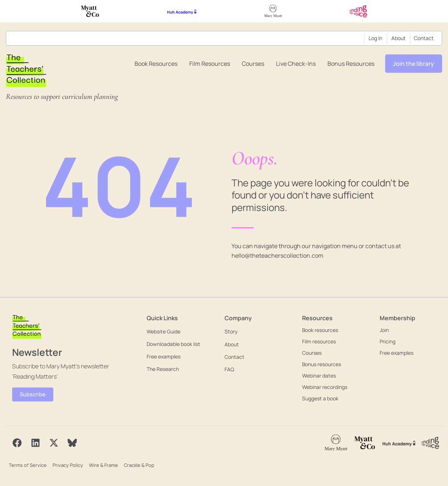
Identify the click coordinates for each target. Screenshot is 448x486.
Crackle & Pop (137, 465)
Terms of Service (27, 465)
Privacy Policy (67, 465)
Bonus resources (351, 64)
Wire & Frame (102, 465)
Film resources (210, 64)
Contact (424, 38)
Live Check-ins (296, 64)
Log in (375, 38)
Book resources (156, 64)
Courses (253, 64)
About (399, 38)
